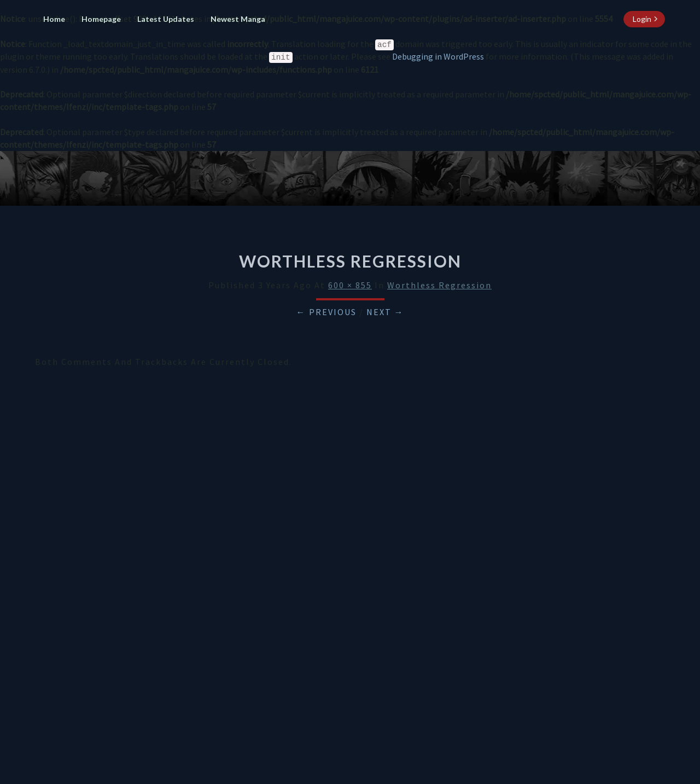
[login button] (644, 19)
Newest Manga (238, 19)
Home (54, 19)
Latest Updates (166, 19)
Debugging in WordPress (438, 56)
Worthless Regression (439, 285)
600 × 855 (350, 285)
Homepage (101, 19)
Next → (385, 312)
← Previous (326, 312)
